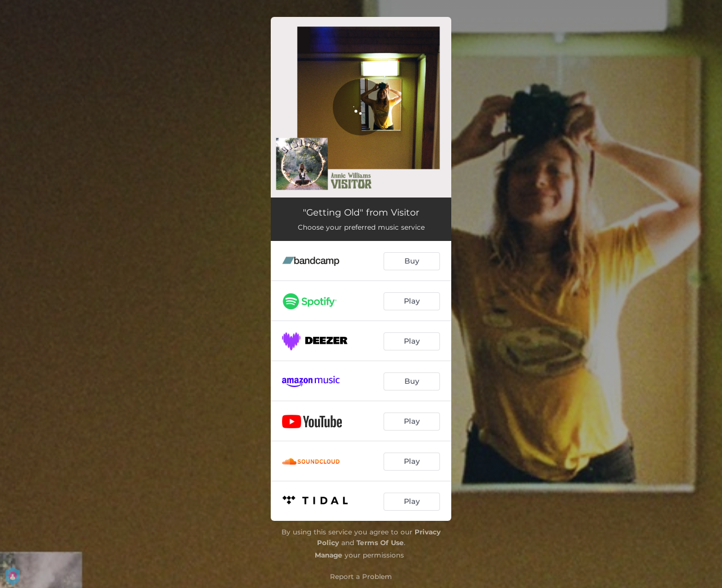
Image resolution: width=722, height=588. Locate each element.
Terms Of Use (380, 543)
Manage (329, 555)
